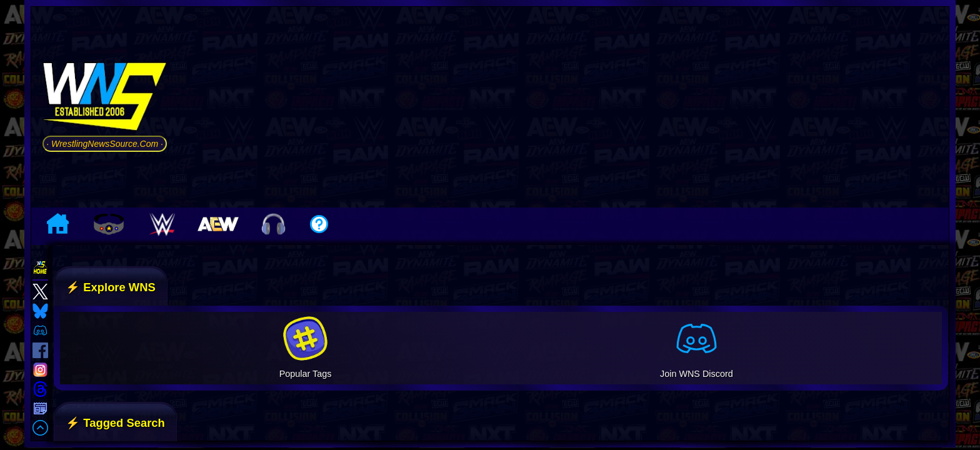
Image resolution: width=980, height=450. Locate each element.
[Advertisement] (561, 107)
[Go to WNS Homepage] (105, 99)
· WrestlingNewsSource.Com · (105, 144)
